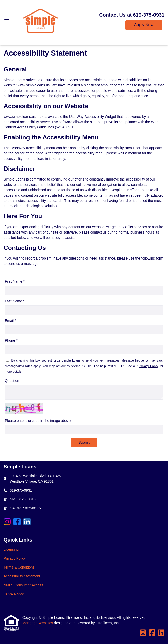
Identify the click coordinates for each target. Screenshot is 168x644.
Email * (10, 321)
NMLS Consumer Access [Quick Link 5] (23, 585)
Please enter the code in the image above (38, 421)
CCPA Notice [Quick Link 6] (14, 594)
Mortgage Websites (38, 623)
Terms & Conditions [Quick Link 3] (19, 567)
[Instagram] (7, 522)
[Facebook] (17, 522)
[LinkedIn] (27, 522)
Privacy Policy (149, 366)
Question (12, 381)
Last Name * (15, 301)
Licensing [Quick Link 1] (11, 549)
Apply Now (144, 25)
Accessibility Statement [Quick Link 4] (22, 576)
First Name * (15, 281)
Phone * (11, 340)
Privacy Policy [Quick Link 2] (15, 558)
